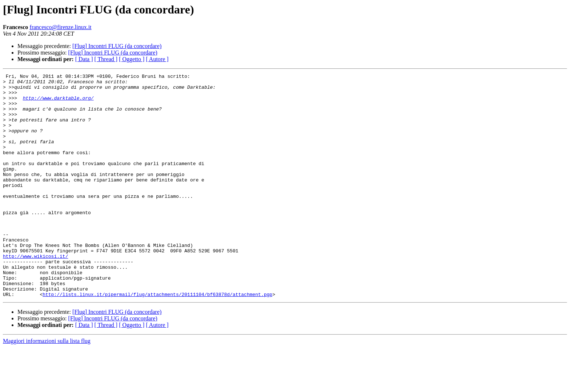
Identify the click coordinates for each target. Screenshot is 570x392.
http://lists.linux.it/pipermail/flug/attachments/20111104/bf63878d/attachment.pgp (157, 339)
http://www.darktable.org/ (58, 103)
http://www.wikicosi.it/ (35, 293)
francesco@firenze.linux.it (60, 27)
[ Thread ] (106, 59)
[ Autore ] (157, 59)
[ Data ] (84, 59)
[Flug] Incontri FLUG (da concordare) (117, 46)
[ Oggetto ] (132, 59)
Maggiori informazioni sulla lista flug (47, 386)
